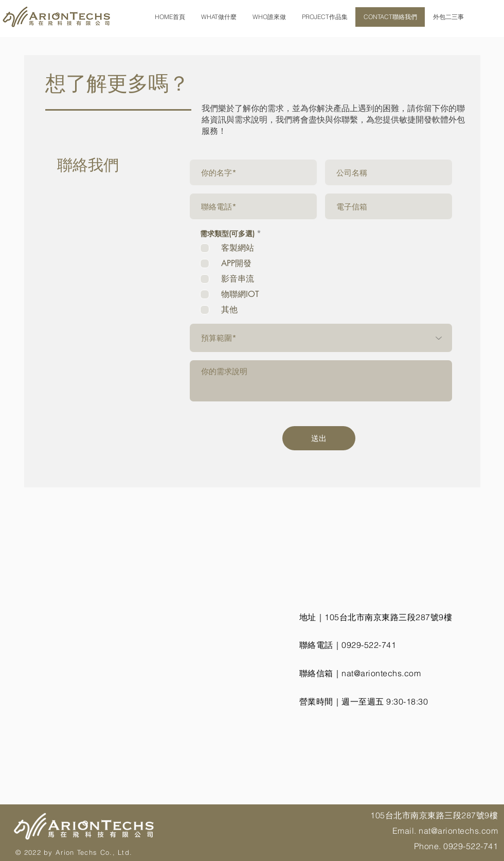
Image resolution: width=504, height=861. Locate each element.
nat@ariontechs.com (381, 673)
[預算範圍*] (321, 338)
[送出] (319, 438)
